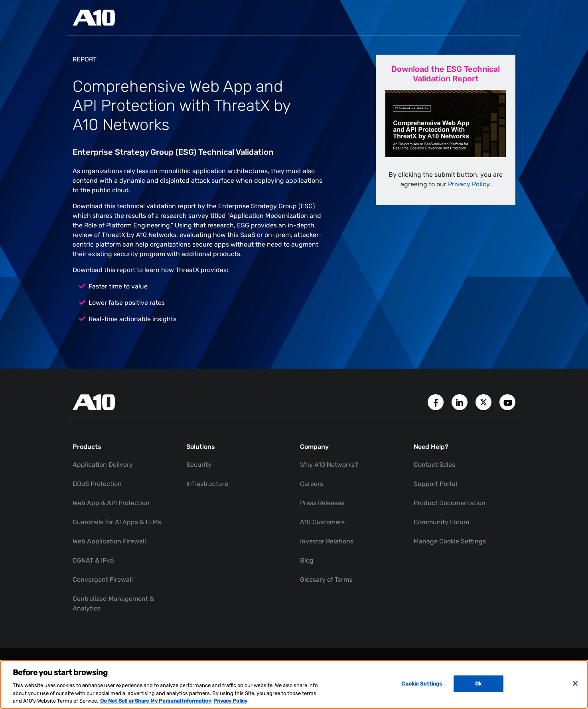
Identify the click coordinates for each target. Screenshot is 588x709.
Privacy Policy (469, 184)
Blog (307, 560)
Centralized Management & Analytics (113, 603)
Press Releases (322, 503)
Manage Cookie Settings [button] (450, 541)
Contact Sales (434, 465)
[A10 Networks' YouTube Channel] (507, 402)
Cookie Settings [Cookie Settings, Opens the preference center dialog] (422, 684)
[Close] (575, 683)
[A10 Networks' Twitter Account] (484, 402)
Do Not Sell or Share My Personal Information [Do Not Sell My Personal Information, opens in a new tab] (156, 701)
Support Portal (435, 484)
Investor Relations (327, 541)
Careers (312, 484)
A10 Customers (322, 522)
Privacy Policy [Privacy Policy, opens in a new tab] (230, 701)
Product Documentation (450, 503)
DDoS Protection (97, 484)
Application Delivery (103, 465)
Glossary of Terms (326, 580)
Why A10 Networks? (329, 465)
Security (199, 465)
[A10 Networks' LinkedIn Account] (460, 402)
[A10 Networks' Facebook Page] (436, 402)
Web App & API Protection (111, 503)
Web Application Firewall (109, 541)
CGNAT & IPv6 (93, 560)
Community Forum (441, 522)
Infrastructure (207, 484)
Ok (478, 684)
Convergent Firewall (103, 580)
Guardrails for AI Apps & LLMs (117, 522)
